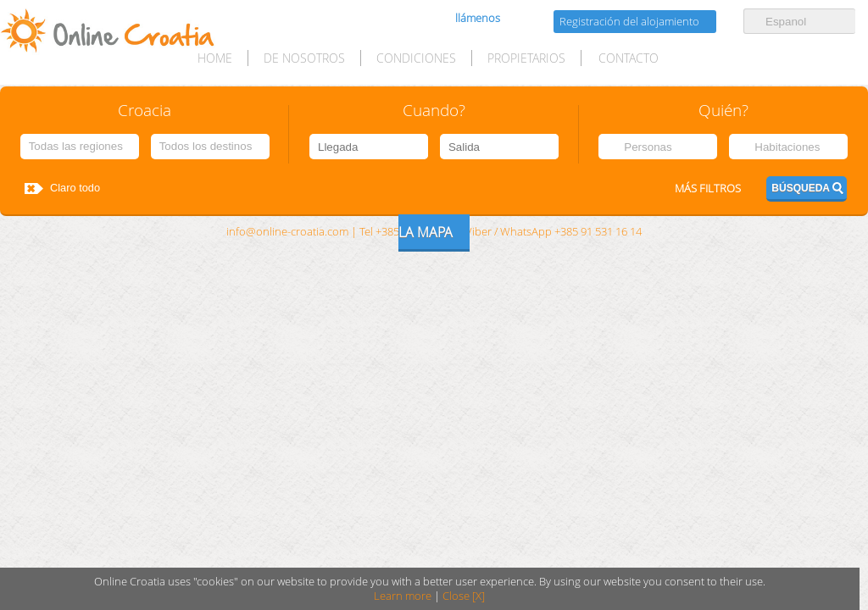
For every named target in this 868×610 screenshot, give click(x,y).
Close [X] (464, 596)
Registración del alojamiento (629, 22)
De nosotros (304, 58)
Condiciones (416, 58)
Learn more (403, 596)
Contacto (629, 58)
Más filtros (708, 189)
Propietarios (526, 58)
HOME (215, 58)
